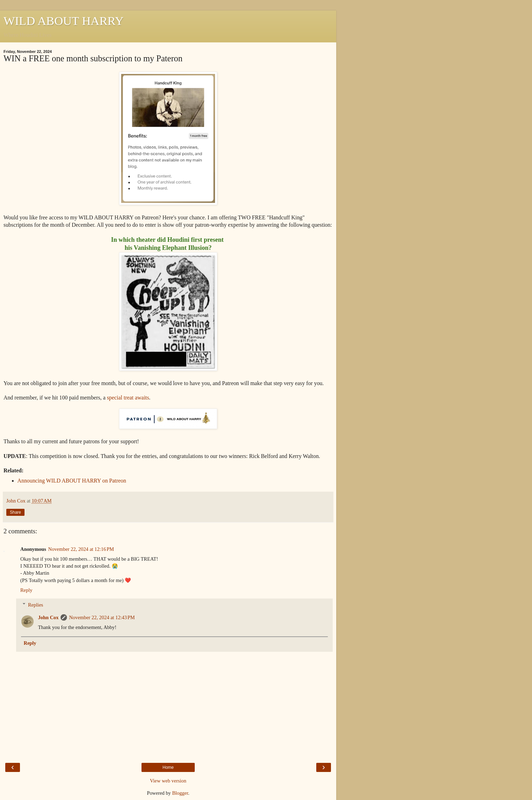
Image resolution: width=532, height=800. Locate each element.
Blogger (180, 793)
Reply (26, 590)
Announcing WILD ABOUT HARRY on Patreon (72, 481)
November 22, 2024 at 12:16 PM (81, 549)
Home (168, 767)
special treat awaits (128, 398)
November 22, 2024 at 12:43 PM (102, 617)
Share (15, 512)
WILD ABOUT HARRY (64, 21)
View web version (168, 781)
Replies (36, 605)
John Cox (48, 617)
